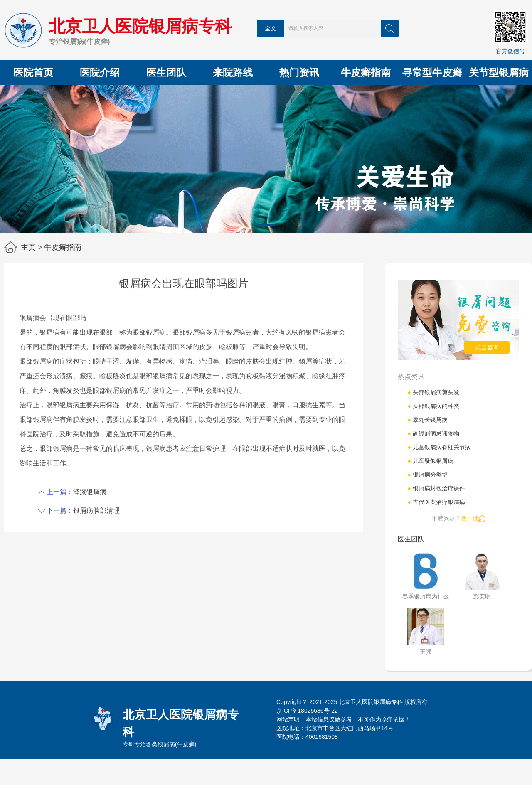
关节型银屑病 (499, 73)
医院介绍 (100, 73)
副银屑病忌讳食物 (433, 433)
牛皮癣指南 (366, 73)
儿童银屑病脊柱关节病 (439, 447)
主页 (28, 247)
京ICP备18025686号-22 (307, 711)
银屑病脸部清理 (96, 511)
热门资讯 (299, 73)
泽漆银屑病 (90, 492)
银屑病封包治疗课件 (436, 488)
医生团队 (166, 73)
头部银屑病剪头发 (433, 392)
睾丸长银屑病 (427, 420)
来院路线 (233, 73)
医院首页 (33, 73)
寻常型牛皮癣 (432, 73)
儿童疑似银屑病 (430, 461)
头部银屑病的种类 (433, 406)
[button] (266, 225)
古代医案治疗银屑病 (436, 502)
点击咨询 (487, 347)
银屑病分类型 (427, 475)
